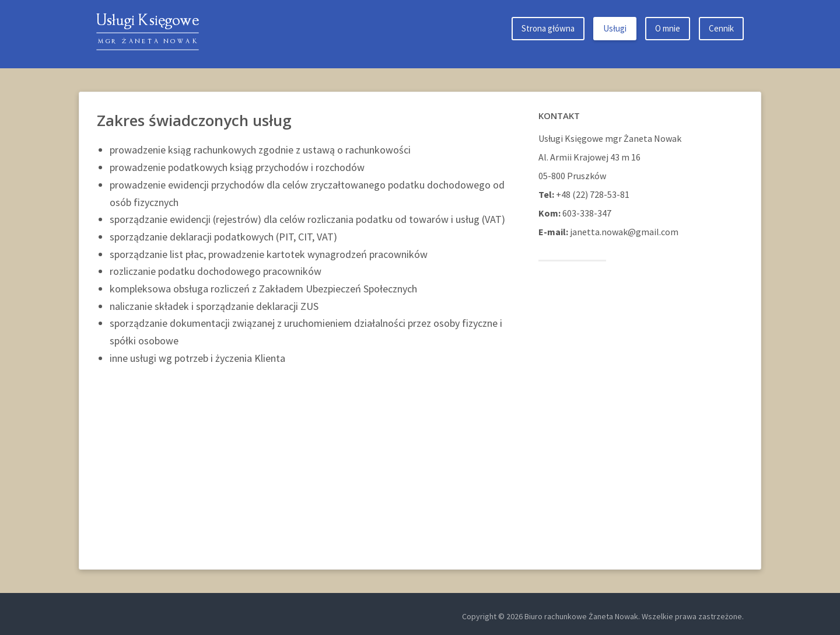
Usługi (615, 28)
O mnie (668, 28)
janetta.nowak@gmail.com (624, 232)
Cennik (721, 28)
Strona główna (548, 28)
